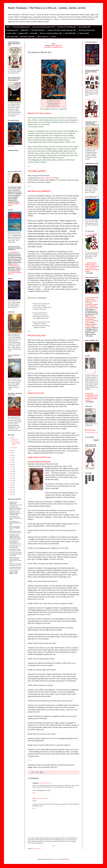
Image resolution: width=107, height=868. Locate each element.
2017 (11, 467)
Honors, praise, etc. (43, 37)
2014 (11, 474)
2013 (11, 476)
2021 (11, 457)
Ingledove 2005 (23, 33)
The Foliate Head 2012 (38, 30)
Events (54, 37)
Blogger (67, 859)
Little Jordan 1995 (12, 37)
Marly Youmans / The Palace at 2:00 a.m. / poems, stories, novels (47, 8)
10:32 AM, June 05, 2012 (45, 783)
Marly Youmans (91, 430)
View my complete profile (91, 433)
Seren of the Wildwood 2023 (21, 27)
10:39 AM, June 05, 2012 (42, 798)
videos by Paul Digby (49, 178)
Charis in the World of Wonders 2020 (43, 27)
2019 (11, 462)
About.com (16, 264)
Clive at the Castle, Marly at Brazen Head (16, 443)
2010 (11, 483)
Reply (34, 793)
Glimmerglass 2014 (12, 30)
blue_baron (56, 859)
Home (8, 27)
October (13, 448)
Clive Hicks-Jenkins (56, 102)
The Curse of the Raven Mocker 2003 (51, 33)
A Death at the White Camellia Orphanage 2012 (62, 30)
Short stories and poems (27, 37)
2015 (11, 471)
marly (34, 798)
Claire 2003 (34, 33)
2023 (11, 453)
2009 (11, 485)
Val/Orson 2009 (11, 33)
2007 (11, 490)
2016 (11, 469)
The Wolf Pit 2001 (70, 33)
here (59, 103)
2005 (11, 494)
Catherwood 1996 (84, 33)
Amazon (59, 106)
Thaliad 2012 (25, 30)
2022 (11, 455)
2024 (11, 451)
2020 (11, 460)
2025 (11, 438)
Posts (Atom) (37, 849)
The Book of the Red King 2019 (66, 27)
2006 (11, 492)
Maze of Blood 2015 (84, 27)
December (14, 440)
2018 (11, 464)
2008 (11, 488)
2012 (11, 478)
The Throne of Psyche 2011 (87, 30)
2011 (11, 481)
